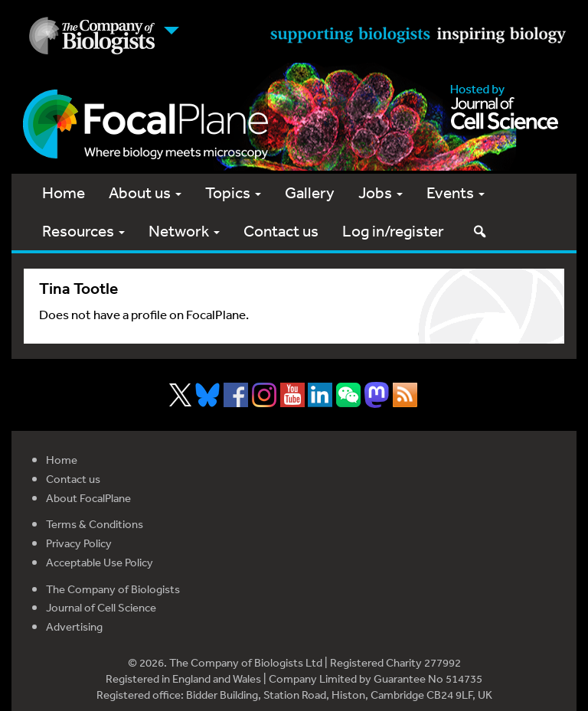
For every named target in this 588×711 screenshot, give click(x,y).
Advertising (74, 626)
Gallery (310, 192)
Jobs (381, 192)
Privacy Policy (79, 543)
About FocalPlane (88, 498)
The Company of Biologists (113, 589)
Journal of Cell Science (101, 607)
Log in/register (393, 231)
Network (184, 231)
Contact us (281, 231)
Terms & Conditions (95, 524)
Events (456, 192)
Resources (83, 231)
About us (145, 192)
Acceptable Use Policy (100, 562)
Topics (233, 192)
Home (64, 192)
